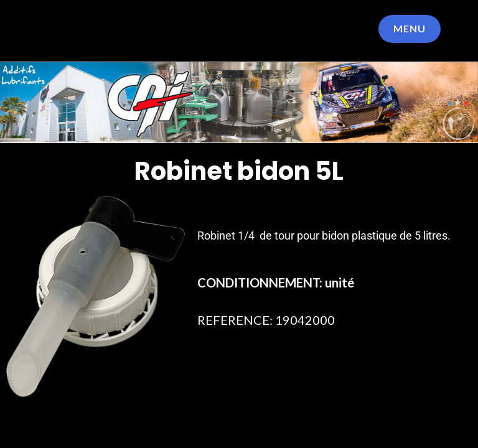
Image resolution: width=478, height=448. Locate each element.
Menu (410, 28)
